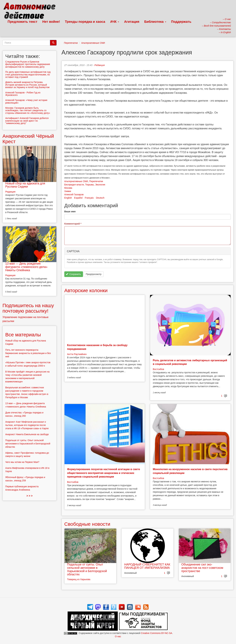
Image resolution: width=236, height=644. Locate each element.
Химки (68, 191)
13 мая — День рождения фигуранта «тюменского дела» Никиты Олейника (26, 267)
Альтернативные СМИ (93, 43)
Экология (100, 185)
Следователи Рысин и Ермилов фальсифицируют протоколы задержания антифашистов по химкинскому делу (28, 64)
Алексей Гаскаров (74, 194)
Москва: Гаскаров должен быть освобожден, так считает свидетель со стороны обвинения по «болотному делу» (28, 110)
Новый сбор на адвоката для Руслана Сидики (25, 185)
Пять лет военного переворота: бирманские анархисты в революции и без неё (28, 353)
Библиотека (155, 22)
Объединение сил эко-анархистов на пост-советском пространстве (202, 568)
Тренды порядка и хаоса (85, 22)
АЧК (115, 22)
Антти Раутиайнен (77, 354)
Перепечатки (71, 43)
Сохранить (73, 274)
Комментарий (73, 224)
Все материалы (23, 335)
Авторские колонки (86, 290)
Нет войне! (51, 22)
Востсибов (158, 369)
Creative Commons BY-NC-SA (156, 633)
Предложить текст (23, 22)
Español (78, 198)
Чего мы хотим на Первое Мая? (22, 462)
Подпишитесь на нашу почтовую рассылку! (28, 308)
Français (89, 198)
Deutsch (100, 198)
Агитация (132, 22)
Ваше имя (70, 211)
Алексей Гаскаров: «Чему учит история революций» (26, 101)
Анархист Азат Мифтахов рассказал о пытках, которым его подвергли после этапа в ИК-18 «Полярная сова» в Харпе (27, 425)
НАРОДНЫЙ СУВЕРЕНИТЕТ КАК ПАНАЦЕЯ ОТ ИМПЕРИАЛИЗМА (147, 566)
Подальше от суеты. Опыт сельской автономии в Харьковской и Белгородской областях (87, 569)
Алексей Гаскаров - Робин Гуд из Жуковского (23, 94)
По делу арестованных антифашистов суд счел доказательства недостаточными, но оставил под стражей (28, 74)
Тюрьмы (89, 185)
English (68, 198)
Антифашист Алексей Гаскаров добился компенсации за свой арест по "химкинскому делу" (27, 121)
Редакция (100, 65)
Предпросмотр (94, 274)
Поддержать (181, 22)
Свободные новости (87, 524)
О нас (118, 636)
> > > (29, 496)
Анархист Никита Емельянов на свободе (27, 434)
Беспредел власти (74, 185)
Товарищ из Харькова (79, 579)
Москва (68, 188)
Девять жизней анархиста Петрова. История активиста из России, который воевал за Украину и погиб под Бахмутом (27, 85)
